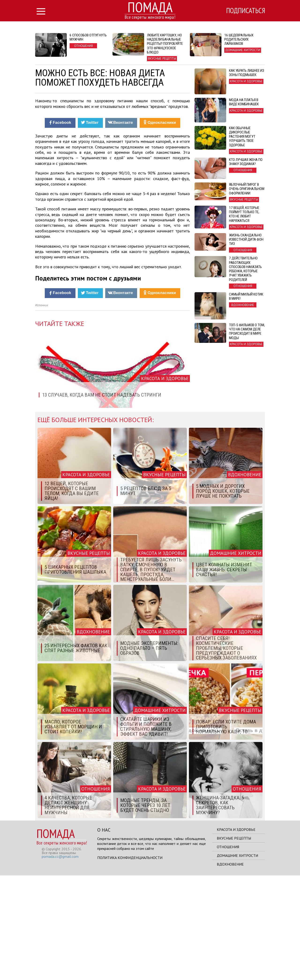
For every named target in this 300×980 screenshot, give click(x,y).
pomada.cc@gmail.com (60, 961)
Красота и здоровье (236, 934)
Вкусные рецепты (234, 943)
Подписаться (245, 11)
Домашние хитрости (237, 960)
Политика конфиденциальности (130, 962)
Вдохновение (230, 969)
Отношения (228, 951)
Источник (42, 410)
